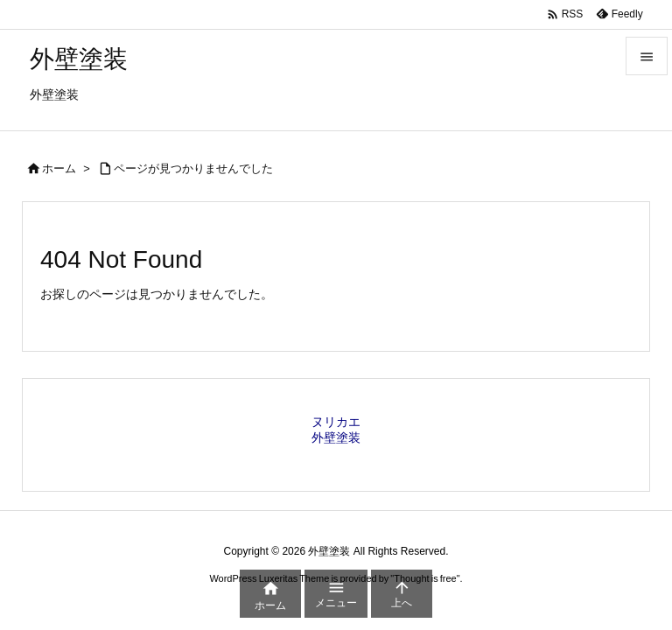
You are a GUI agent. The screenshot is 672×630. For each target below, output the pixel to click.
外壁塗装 (336, 437)
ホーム (59, 168)
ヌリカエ (336, 422)
